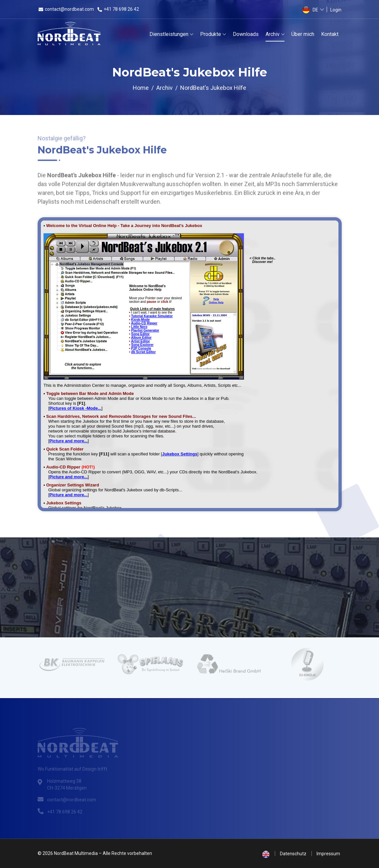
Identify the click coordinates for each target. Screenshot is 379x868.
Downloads (246, 34)
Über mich (303, 34)
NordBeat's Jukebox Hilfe (213, 88)
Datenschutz (293, 854)
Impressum (328, 854)
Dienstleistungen (169, 34)
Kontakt (330, 34)
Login (336, 10)
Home (141, 88)
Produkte (211, 34)
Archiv (273, 34)
